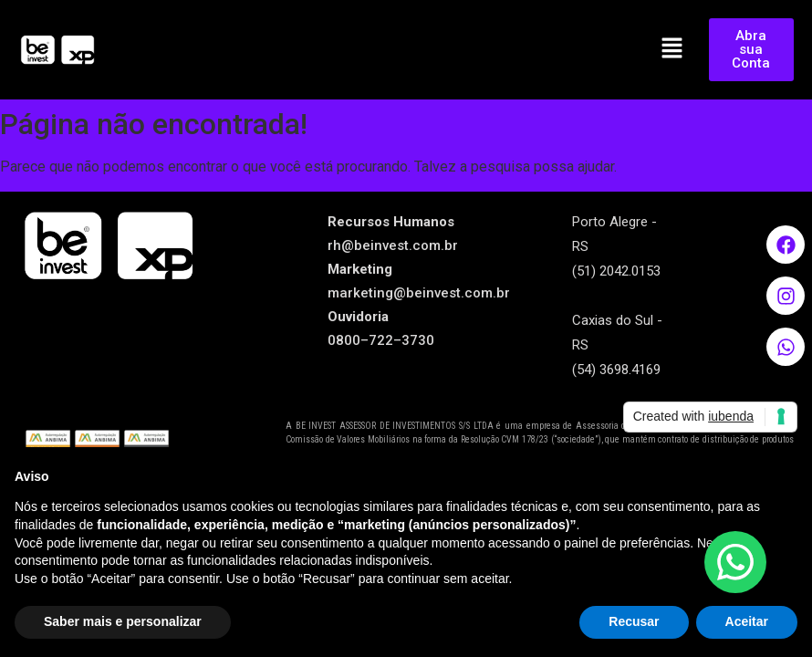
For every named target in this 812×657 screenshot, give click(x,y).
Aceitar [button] (747, 621)
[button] (672, 49)
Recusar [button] (634, 621)
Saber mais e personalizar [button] (123, 621)
